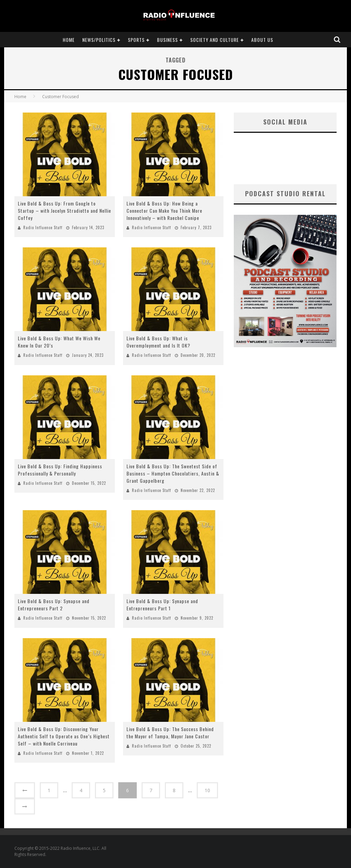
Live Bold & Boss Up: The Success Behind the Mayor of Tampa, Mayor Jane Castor (170, 732)
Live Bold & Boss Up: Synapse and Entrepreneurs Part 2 (54, 605)
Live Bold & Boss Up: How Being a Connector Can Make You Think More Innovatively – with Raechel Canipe (164, 210)
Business (167, 40)
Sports (136, 40)
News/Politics (99, 40)
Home (69, 40)
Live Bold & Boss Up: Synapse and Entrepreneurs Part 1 (162, 605)
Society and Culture (215, 40)
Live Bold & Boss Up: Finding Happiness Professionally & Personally (60, 470)
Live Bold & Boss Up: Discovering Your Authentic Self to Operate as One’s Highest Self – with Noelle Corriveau (64, 736)
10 (207, 790)
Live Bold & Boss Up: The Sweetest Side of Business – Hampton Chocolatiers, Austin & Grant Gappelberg (173, 473)
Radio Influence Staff (43, 227)
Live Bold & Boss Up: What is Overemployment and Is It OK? (158, 342)
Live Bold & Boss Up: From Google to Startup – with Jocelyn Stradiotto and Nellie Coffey (64, 210)
